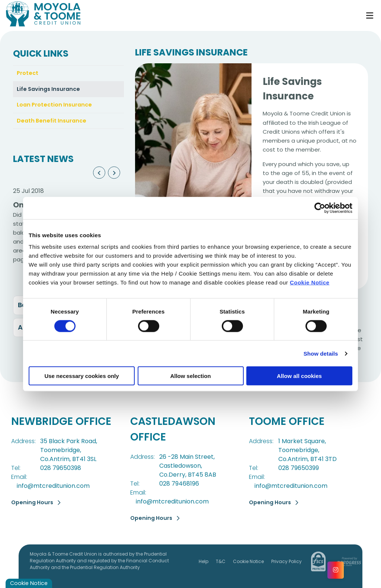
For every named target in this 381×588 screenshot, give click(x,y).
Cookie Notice (310, 282)
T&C (221, 561)
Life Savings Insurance (50, 90)
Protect (28, 73)
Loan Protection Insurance (56, 106)
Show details (321, 353)
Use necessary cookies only (81, 376)
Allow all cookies (299, 376)
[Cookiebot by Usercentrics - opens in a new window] (320, 208)
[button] (99, 174)
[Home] (179, 15)
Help (204, 561)
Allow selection (190, 376)
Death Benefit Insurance (53, 122)
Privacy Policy (286, 561)
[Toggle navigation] (369, 16)
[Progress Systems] (348, 561)
